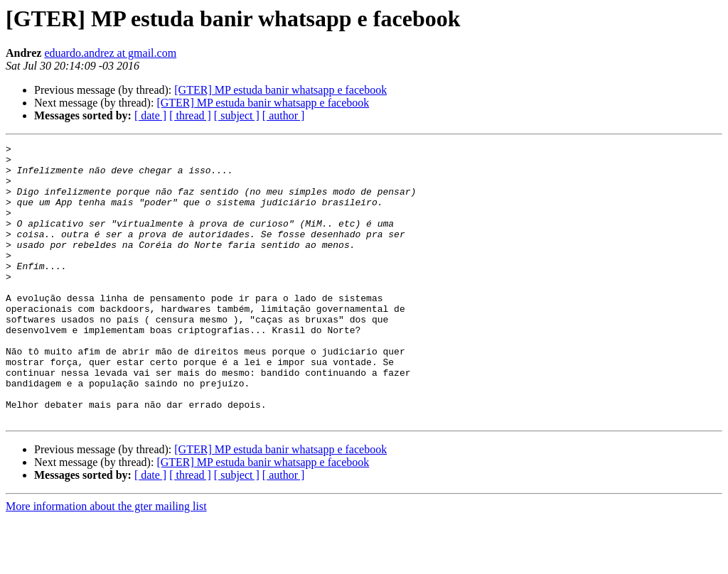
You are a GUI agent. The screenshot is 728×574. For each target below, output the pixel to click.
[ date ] (150, 115)
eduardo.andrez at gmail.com (110, 53)
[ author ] (284, 115)
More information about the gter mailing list (106, 562)
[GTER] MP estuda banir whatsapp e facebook (280, 90)
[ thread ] (190, 115)
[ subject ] (237, 115)
